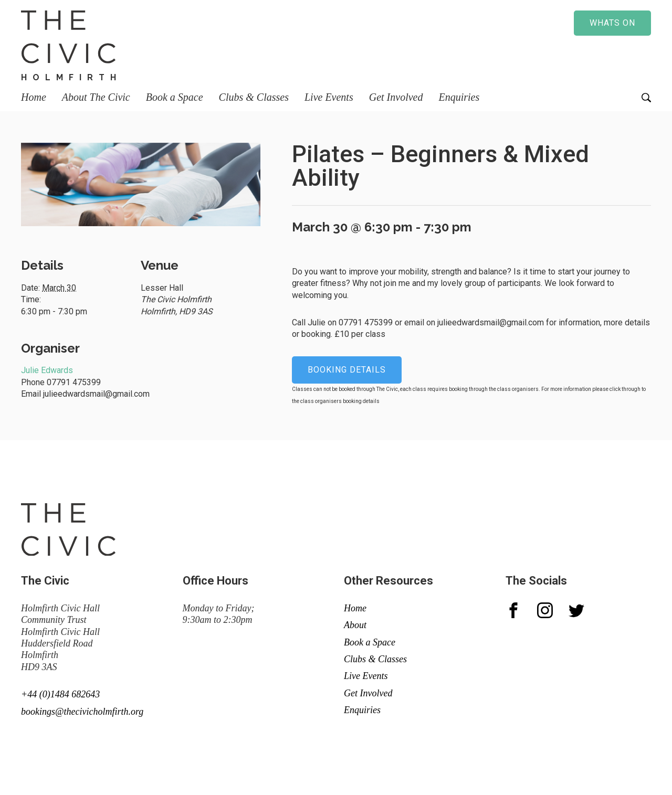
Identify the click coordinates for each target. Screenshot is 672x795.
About (355, 625)
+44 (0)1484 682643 (60, 694)
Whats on (612, 23)
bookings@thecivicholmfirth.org (82, 712)
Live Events (329, 97)
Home (34, 97)
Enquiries (459, 97)
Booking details (347, 370)
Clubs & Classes (254, 97)
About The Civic (96, 97)
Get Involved (396, 97)
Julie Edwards (47, 370)
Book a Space (175, 97)
